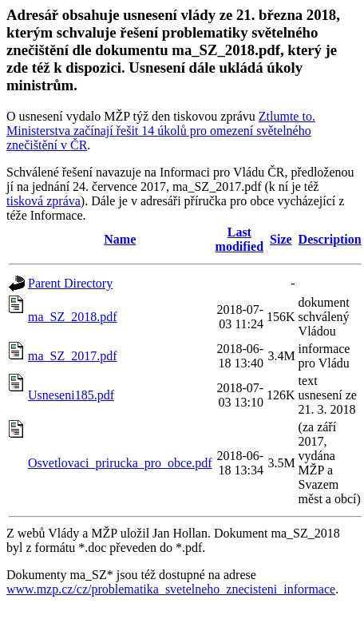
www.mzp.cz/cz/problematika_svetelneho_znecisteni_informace (171, 589)
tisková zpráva (44, 201)
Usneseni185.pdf (71, 395)
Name (120, 239)
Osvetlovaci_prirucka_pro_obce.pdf (120, 463)
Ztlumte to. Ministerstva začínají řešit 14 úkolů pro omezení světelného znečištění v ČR (161, 131)
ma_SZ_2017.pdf (73, 356)
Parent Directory (70, 283)
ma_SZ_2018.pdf (73, 317)
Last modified (239, 239)
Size (281, 239)
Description (330, 239)
